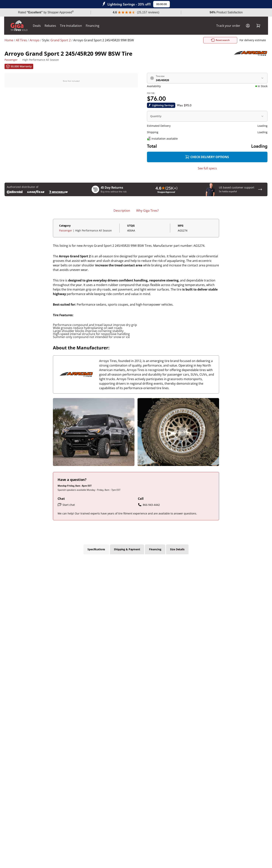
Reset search (225, 40)
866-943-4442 (149, 505)
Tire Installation (71, 26)
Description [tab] (122, 211)
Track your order (228, 26)
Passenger (11, 60)
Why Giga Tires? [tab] (147, 211)
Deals (37, 26)
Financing (93, 26)
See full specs (207, 168)
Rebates (50, 26)
